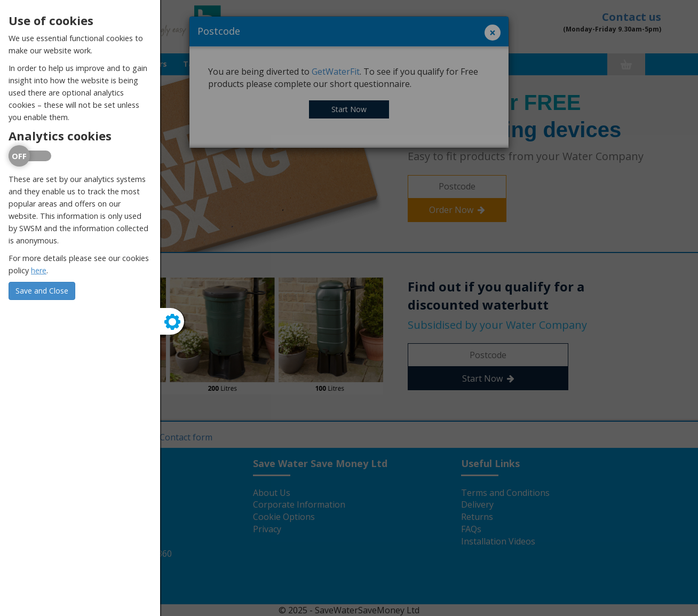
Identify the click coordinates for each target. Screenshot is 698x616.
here (39, 270)
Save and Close (42, 291)
